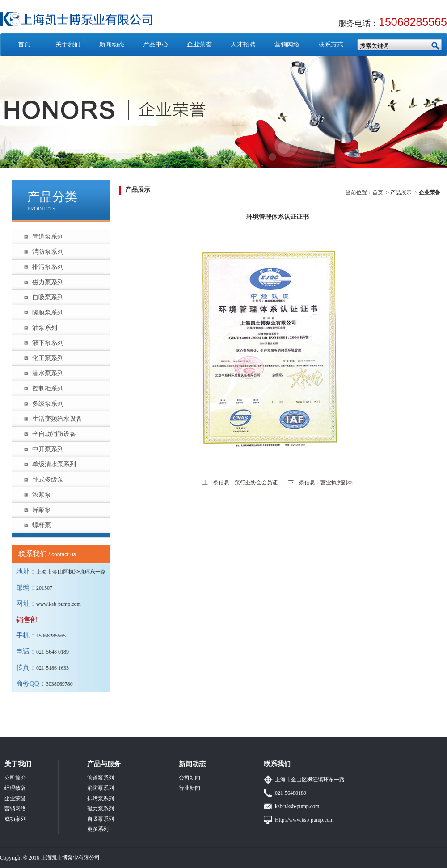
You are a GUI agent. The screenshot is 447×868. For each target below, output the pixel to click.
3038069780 (59, 684)
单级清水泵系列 (54, 464)
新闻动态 (112, 44)
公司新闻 (190, 778)
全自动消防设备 (54, 434)
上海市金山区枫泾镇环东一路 (310, 780)
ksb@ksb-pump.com (297, 806)
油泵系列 (45, 328)
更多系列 (98, 829)
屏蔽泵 (42, 510)
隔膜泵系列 (48, 312)
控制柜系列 (48, 388)
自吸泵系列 (48, 297)
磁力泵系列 (48, 282)
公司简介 (15, 778)
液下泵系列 (48, 343)
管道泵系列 (48, 237)
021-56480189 (291, 793)
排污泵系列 (48, 267)
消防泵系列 (48, 252)
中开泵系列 (48, 449)
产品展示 (401, 193)
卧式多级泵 (48, 480)
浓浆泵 (42, 495)
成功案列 (15, 819)
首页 (24, 44)
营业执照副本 (337, 482)
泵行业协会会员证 (256, 482)
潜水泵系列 (48, 373)
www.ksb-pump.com (59, 604)
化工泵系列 (48, 358)
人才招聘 (243, 44)
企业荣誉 (199, 44)
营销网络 (287, 44)
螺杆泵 (42, 525)
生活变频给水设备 (57, 419)
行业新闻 (190, 788)
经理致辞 (15, 788)
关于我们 (68, 44)
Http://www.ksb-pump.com (304, 820)
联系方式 (331, 44)
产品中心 (156, 44)
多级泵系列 (48, 404)
